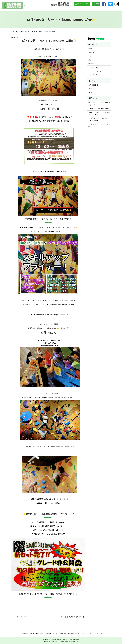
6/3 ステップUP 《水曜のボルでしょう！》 (99, 104)
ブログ (114, 9)
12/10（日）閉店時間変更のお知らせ (72, 617)
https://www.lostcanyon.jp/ (50, 345)
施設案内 (47, 9)
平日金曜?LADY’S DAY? (20, 617)
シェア (90, 37)
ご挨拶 (53, 9)
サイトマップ (93, 75)
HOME (41, 9)
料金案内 (83, 9)
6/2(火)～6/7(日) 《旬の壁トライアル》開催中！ (99, 119)
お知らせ (91, 89)
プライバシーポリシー (95, 71)
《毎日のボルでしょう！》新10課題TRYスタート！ (99, 113)
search (120, 9)
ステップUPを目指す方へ (72, 9)
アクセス (109, 9)
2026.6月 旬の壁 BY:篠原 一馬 (99, 109)
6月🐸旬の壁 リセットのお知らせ (99, 125)
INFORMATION (101, 9)
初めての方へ (59, 9)
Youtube (96, 4)
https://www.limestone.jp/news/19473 (62, 304)
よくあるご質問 (91, 9)
